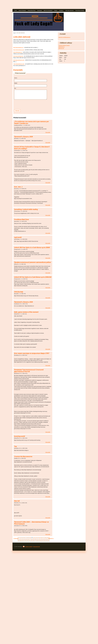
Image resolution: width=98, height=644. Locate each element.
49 (39, 541)
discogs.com (61, 48)
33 (41, 539)
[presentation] (26, 104)
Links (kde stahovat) (69, 10)
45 (31, 541)
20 (49, 538)
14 (38, 538)
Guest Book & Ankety (80, 10)
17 (43, 538)
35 (45, 539)
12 (34, 538)
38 (18, 541)
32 (39, 539)
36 (47, 539)
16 (41, 538)
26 (28, 539)
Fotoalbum (61, 10)
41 (24, 541)
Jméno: (16, 78)
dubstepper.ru (62, 47)
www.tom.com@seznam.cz (64, 37)
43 (28, 541)
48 (37, 541)
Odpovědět (48, 132)
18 (45, 538)
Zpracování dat (36, 547)
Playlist (56, 10)
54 (48, 541)
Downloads (40, 10)
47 (35, 541)
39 (20, 541)
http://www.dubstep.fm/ (18, 56)
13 (36, 538)
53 (46, 541)
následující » (51, 538)
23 (22, 539)
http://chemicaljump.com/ (19, 50)
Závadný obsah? (29, 547)
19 (47, 538)
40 (22, 541)
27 (30, 539)
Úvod (16, 10)
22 (20, 539)
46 (33, 541)
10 (30, 538)
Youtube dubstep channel (64, 45)
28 (32, 539)
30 (35, 539)
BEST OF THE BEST (48, 10)
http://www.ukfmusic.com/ (19, 60)
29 (34, 539)
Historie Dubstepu (22, 10)
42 (26, 541)
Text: (15, 88)
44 (30, 541)
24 (24, 539)
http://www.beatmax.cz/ (18, 47)
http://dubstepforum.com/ (19, 64)
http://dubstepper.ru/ (18, 52)
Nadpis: (16, 83)
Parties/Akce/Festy (32, 10)
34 (43, 539)
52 (45, 541)
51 (43, 541)
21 (18, 539)
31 (37, 539)
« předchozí (16, 538)
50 (41, 541)
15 (40, 538)
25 (26, 539)
